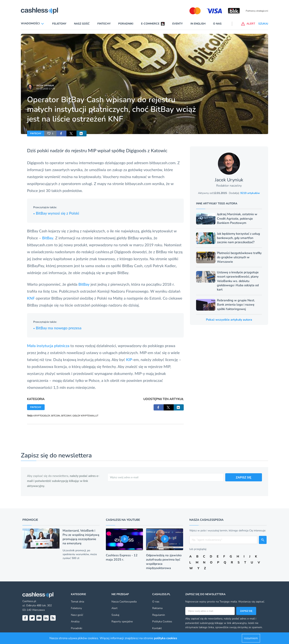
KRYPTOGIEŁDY (42, 416)
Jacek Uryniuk (45, 86)
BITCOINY (66, 416)
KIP (129, 359)
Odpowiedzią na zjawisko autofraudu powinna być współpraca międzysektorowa (164, 562)
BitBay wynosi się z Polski (56, 213)
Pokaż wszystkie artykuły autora (229, 320)
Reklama (157, 608)
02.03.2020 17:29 (46, 89)
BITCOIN (56, 416)
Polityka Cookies (162, 621)
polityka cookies (166, 638)
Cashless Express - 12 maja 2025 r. (122, 557)
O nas (217, 24)
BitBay (48, 238)
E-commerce (150, 24)
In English (198, 24)
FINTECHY (36, 133)
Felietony (59, 24)
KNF (31, 298)
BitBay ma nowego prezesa (57, 328)
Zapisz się (246, 611)
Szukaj (115, 615)
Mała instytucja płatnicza (48, 346)
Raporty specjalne (122, 621)
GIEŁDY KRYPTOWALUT (85, 416)
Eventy (178, 24)
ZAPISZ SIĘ (244, 477)
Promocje (30, 520)
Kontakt (157, 628)
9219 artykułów (250, 193)
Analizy (75, 621)
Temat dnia (77, 602)
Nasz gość (82, 24)
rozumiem (251, 638)
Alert (114, 608)
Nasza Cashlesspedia (124, 602)
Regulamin (159, 615)
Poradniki (126, 24)
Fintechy (104, 24)
